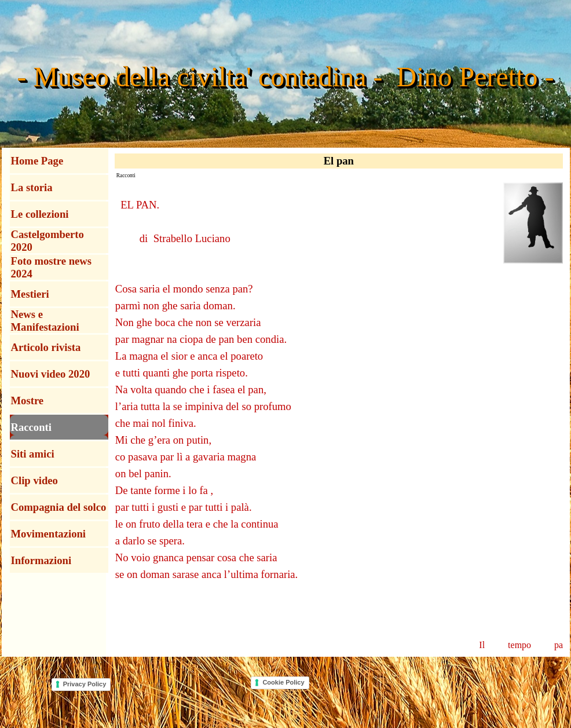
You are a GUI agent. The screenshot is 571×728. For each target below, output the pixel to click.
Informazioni (41, 560)
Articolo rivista (46, 347)
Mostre (28, 400)
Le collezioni (40, 214)
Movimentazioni (49, 534)
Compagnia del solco (59, 507)
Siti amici (33, 454)
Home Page (37, 161)
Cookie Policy (283, 682)
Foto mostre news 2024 (52, 267)
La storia (32, 187)
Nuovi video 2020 (51, 374)
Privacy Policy (85, 684)
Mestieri (30, 294)
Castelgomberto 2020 (47, 241)
